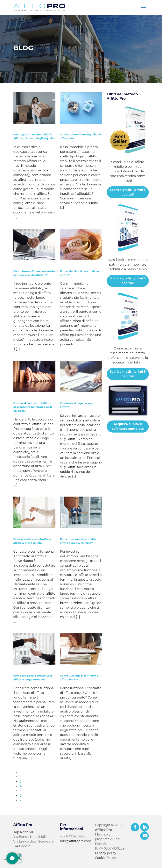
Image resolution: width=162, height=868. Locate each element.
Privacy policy (106, 853)
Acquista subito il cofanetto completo (128, 426)
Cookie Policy (105, 858)
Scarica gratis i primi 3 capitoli (128, 192)
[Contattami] (12, 858)
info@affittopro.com (76, 841)
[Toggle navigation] (144, 7)
